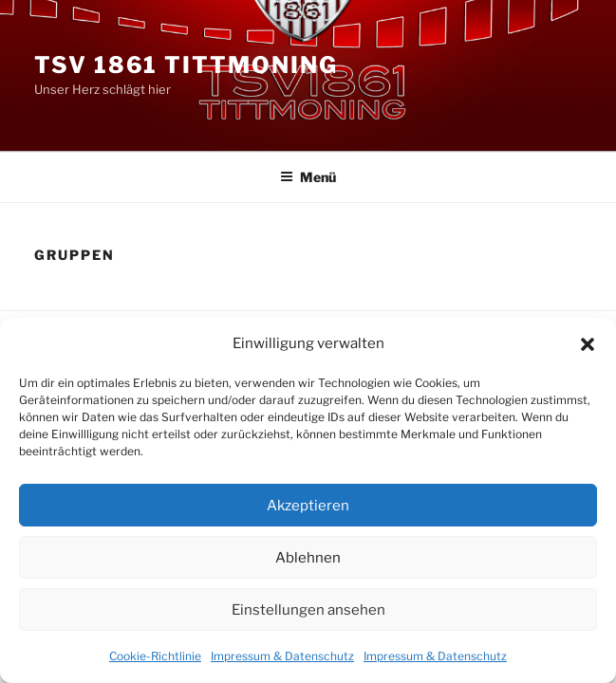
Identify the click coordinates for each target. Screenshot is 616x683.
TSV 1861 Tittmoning (186, 65)
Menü (308, 177)
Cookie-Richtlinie (155, 656)
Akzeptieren (308, 506)
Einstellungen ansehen (308, 610)
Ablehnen (308, 558)
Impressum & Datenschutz (282, 656)
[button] (588, 344)
